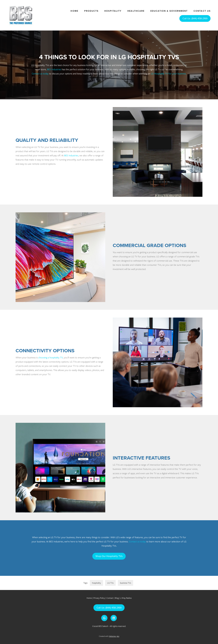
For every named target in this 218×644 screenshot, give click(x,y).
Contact (110, 598)
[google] (104, 618)
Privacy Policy (99, 598)
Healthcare (136, 11)
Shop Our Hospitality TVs (109, 556)
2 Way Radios (126, 598)
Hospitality (113, 11)
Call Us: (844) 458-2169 (195, 18)
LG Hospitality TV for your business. (169, 74)
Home (74, 11)
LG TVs (110, 583)
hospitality (96, 583)
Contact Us (202, 11)
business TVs (126, 583)
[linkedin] (114, 618)
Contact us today (40, 74)
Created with (109, 636)
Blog (117, 598)
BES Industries (54, 69)
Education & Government (169, 11)
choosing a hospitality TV (51, 358)
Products (91, 11)
